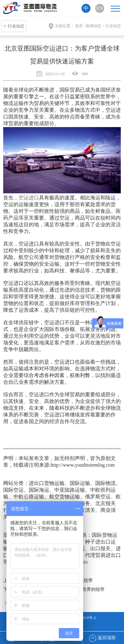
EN (100, 8)
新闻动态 (94, 26)
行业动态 (14, 26)
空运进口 (29, 198)
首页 (79, 26)
